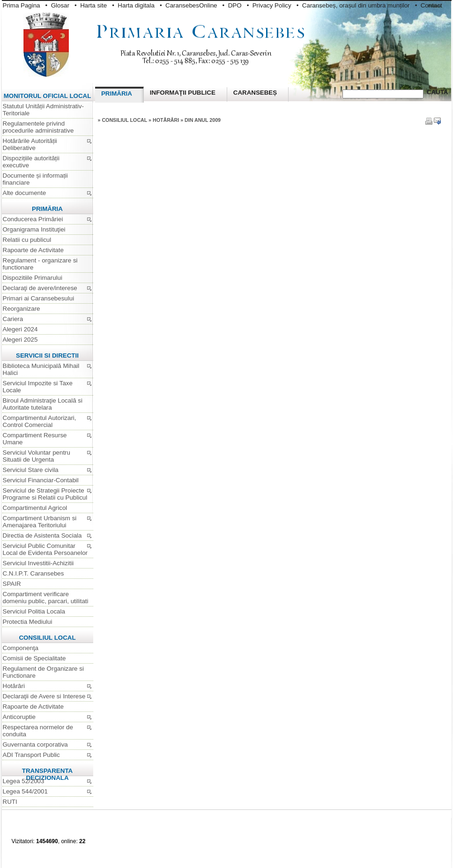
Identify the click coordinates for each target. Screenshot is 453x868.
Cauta (438, 92)
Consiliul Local (125, 120)
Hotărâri (167, 120)
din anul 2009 (203, 120)
